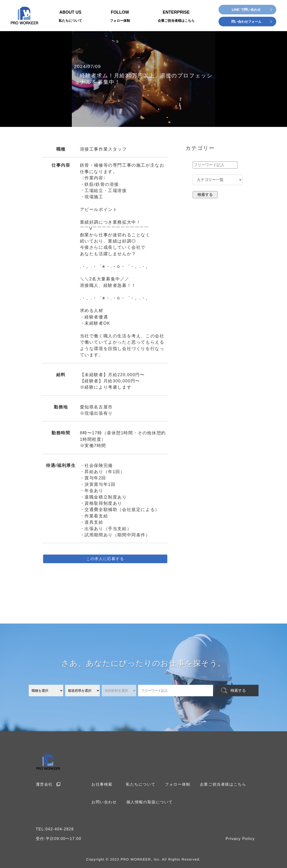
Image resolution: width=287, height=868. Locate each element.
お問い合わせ (104, 802)
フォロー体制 (178, 784)
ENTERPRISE (176, 17)
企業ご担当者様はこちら (223, 784)
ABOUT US (70, 17)
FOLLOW (120, 17)
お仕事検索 (102, 784)
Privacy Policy (240, 839)
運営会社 (48, 784)
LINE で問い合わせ (246, 10)
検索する (238, 690)
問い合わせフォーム (246, 22)
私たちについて (141, 784)
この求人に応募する (105, 559)
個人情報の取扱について (150, 802)
